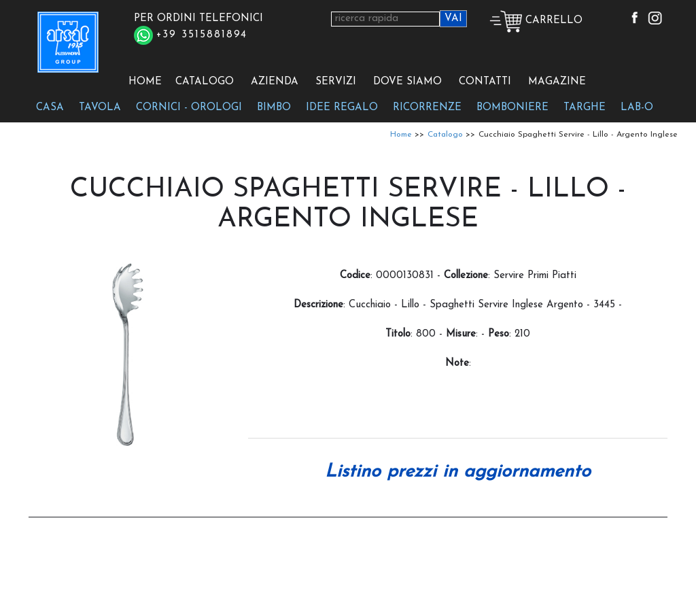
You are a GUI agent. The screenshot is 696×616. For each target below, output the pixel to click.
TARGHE (585, 108)
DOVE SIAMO (407, 82)
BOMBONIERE (512, 108)
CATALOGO (205, 82)
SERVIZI (336, 82)
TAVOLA (100, 108)
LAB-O (637, 108)
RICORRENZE (427, 108)
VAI (453, 19)
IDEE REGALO (342, 108)
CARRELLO (536, 21)
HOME (145, 82)
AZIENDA (275, 82)
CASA (50, 108)
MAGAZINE (557, 82)
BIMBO (274, 108)
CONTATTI (485, 82)
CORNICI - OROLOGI (189, 108)
